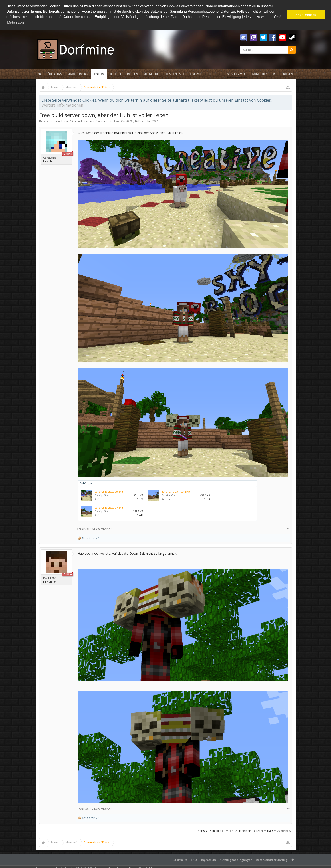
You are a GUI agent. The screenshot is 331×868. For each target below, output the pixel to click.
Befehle (116, 74)
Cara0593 (127, 121)
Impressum (208, 860)
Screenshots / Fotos (84, 121)
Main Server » (78, 74)
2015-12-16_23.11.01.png (176, 492)
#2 (288, 809)
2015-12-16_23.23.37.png (109, 508)
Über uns (55, 74)
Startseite (180, 860)
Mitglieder (152, 74)
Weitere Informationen (62, 105)
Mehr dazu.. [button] (16, 23)
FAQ (194, 860)
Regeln (133, 74)
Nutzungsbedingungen (236, 860)
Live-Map (197, 74)
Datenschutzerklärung (272, 860)
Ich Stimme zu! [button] (306, 15)
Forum (99, 74)
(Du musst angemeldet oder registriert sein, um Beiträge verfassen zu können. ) (242, 831)
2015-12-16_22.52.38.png (109, 492)
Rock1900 (50, 578)
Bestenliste (175, 74)
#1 (288, 529)
